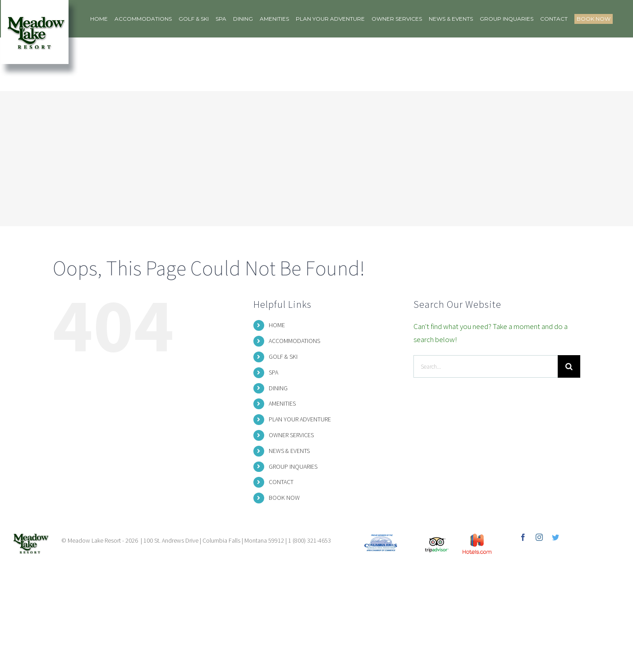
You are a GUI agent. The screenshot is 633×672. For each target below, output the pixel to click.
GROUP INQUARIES (293, 466)
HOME (277, 325)
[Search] (569, 366)
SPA (273, 372)
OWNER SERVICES (291, 435)
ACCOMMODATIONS (294, 341)
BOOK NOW (284, 498)
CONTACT (281, 482)
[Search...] (486, 366)
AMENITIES (282, 403)
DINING (278, 388)
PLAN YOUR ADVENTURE (300, 419)
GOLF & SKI (283, 357)
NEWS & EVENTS (289, 451)
